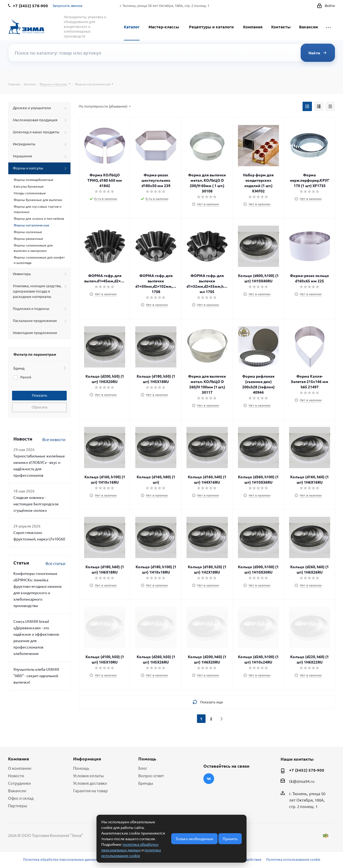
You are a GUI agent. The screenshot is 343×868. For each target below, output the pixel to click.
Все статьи (55, 563)
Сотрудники (19, 783)
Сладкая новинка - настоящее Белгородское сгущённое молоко (36, 504)
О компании (20, 768)
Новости (16, 776)
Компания (253, 27)
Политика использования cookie (293, 859)
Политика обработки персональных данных (60, 859)
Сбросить (40, 407)
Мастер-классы (164, 27)
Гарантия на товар (90, 791)
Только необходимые (194, 839)
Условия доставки (90, 783)
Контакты (281, 27)
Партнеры (18, 806)
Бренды (146, 783)
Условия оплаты (88, 776)
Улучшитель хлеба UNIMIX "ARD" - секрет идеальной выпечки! (36, 676)
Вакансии (308, 27)
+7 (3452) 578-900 (307, 770)
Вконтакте (209, 779)
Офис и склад (21, 798)
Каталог (132, 27)
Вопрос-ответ (151, 776)
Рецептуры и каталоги (211, 27)
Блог (143, 768)
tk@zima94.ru (302, 781)
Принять (230, 839)
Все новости (54, 439)
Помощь (81, 768)
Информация (87, 759)
